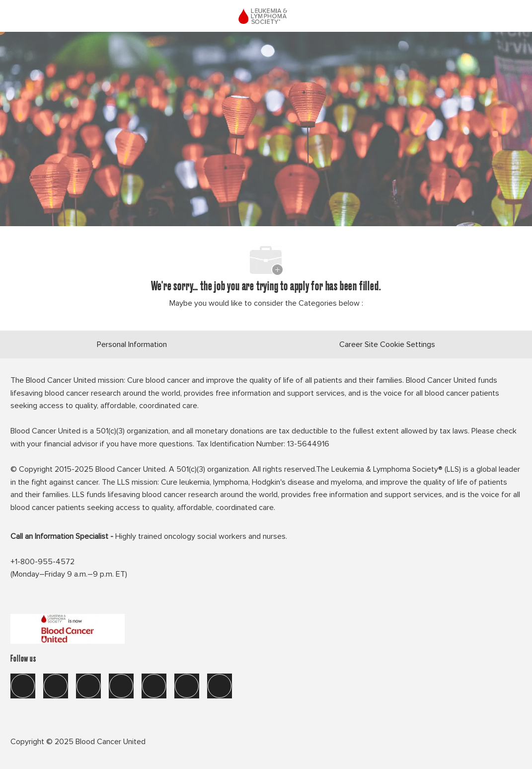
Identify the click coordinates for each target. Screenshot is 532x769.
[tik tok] (154, 686)
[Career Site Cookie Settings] (387, 344)
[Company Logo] (265, 14)
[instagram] (121, 686)
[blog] (220, 686)
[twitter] (88, 686)
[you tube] (187, 686)
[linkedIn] (56, 686)
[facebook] (23, 686)
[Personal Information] (132, 344)
